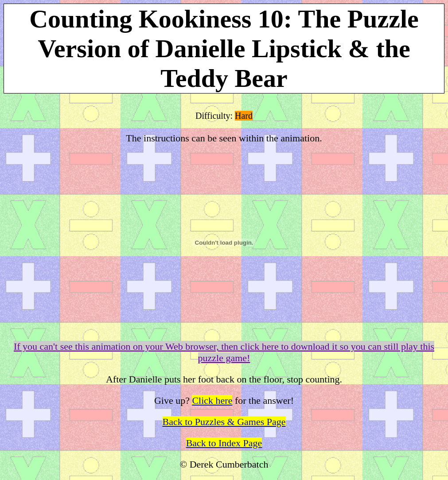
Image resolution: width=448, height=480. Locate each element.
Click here (212, 400)
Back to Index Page (224, 443)
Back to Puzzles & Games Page (224, 422)
